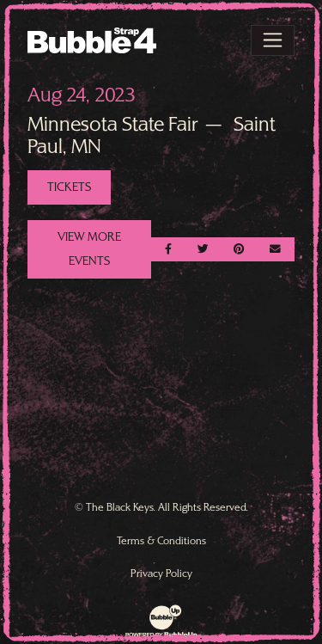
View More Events (89, 248)
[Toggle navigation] (273, 40)
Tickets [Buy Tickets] (69, 187)
